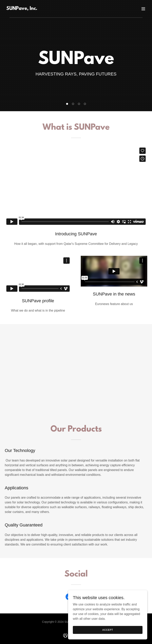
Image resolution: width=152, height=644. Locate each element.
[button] (67, 104)
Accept (108, 630)
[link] (22, 9)
